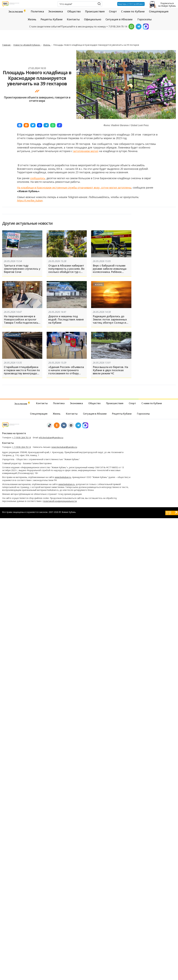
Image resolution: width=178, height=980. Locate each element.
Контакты (73, 19)
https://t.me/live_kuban (30, 200)
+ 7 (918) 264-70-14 (21, 438)
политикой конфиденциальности (60, 501)
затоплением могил (86, 151)
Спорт (113, 11)
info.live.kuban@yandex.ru (51, 438)
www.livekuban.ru (63, 477)
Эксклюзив (17, 11)
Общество (74, 11)
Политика (37, 11)
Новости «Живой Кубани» (27, 45)
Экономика (56, 11)
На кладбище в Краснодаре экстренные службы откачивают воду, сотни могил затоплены (74, 188)
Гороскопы (145, 19)
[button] (20, 125)
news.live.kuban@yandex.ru (64, 447)
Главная (6, 45)
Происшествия (95, 11)
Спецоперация (159, 11)
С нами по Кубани (133, 11)
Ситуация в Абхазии (119, 19)
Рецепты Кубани (52, 19)
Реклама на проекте (14, 433)
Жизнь (32, 19)
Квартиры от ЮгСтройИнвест (130, 4)
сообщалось (38, 178)
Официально (93, 19)
